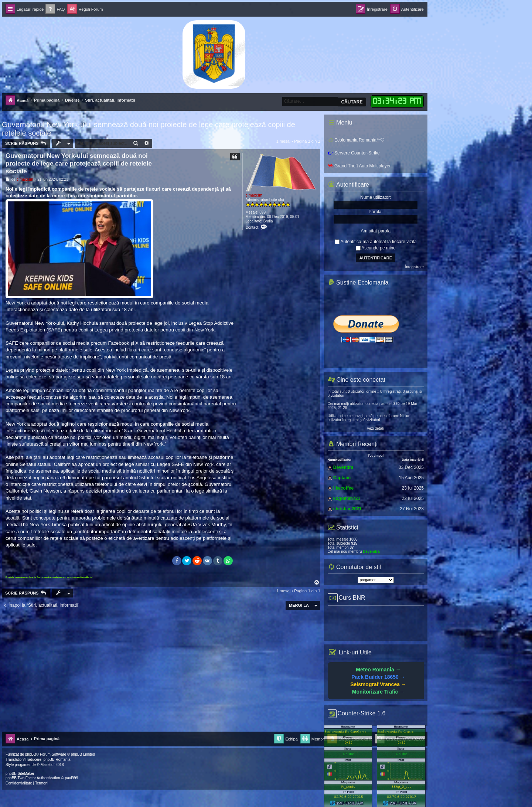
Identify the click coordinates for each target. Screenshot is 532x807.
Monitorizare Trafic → (378, 692)
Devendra (343, 467)
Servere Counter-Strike (354, 153)
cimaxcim (254, 195)
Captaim (342, 478)
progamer (23, 765)
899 (262, 212)
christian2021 (347, 509)
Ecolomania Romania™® (356, 140)
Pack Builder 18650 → (378, 677)
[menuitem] (55, 9)
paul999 (72, 778)
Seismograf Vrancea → (378, 684)
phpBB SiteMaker (20, 774)
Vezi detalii (376, 428)
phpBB (31, 754)
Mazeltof (48, 765)
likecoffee (343, 488)
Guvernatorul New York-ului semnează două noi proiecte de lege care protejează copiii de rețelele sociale (149, 129)
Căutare (352, 102)
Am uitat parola (376, 231)
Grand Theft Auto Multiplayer (359, 166)
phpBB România (57, 760)
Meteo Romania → (378, 670)
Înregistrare (414, 267)
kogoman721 (347, 498)
